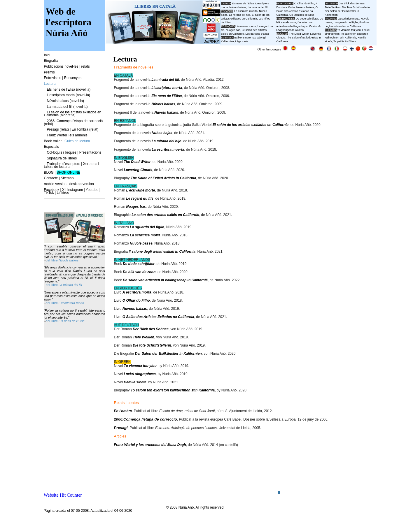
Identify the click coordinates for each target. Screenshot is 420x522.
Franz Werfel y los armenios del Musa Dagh (150, 445)
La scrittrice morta (145, 235)
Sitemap (67, 178)
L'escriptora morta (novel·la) (69, 95)
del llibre (52, 285)
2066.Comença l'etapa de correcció (146, 419)
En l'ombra (123, 411)
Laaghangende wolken (290, 30)
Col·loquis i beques (62, 152)
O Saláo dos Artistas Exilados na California (158, 317)
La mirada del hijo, (240, 15)
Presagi (121, 428)
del (48, 260)
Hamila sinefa (135, 382)
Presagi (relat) (58, 129)
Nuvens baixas (135, 309)
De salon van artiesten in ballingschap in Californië (165, 280)
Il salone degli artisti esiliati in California (162, 252)
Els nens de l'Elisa (167, 96)
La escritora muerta (168, 150)
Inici (47, 55)
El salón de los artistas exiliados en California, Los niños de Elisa (246, 19)
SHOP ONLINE (69, 173)
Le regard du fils (140, 198)
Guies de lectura (77, 141)
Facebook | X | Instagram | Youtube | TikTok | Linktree (72, 191)
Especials (51, 147)
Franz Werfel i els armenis (67, 135)
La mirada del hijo (167, 141)
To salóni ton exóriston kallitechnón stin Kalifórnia (173, 390)
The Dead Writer (137, 162)
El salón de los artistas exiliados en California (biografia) (73, 114)
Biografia (51, 61)
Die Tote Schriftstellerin (356, 7)
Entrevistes (53, 78)
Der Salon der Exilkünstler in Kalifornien (168, 354)
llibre (55, 260)
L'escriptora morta (167, 88)
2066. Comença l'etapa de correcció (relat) (73, 122)
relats (85, 66)
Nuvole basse (141, 243)
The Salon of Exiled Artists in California (163, 178)
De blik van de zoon (139, 272)
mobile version (55, 184)
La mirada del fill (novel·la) (67, 107)
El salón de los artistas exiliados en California (250, 125)
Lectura (50, 84)
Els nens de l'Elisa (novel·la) (69, 89)
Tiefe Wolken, (333, 7)
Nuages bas (136, 207)
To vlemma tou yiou (140, 366)
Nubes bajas (162, 133)
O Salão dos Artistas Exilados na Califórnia (297, 11)
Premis (49, 72)
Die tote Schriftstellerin (152, 345)
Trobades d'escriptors (63, 164)
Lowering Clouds (138, 170)
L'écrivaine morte (141, 190)
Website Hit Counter (63, 495)
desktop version (82, 184)
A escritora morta (137, 292)
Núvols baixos (163, 104)
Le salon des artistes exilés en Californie (165, 215)
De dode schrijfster (139, 264)
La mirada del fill (165, 80)
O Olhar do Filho (136, 300)
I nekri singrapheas (140, 374)
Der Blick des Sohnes (151, 329)
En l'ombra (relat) (85, 129)
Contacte (51, 178)
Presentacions (90, 152)
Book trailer (53, 141)
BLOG (49, 173)
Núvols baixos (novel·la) (65, 101)
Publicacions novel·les (61, 66)
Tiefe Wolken (143, 337)
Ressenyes (73, 78)
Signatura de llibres (62, 158)
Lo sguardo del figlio (147, 227)
